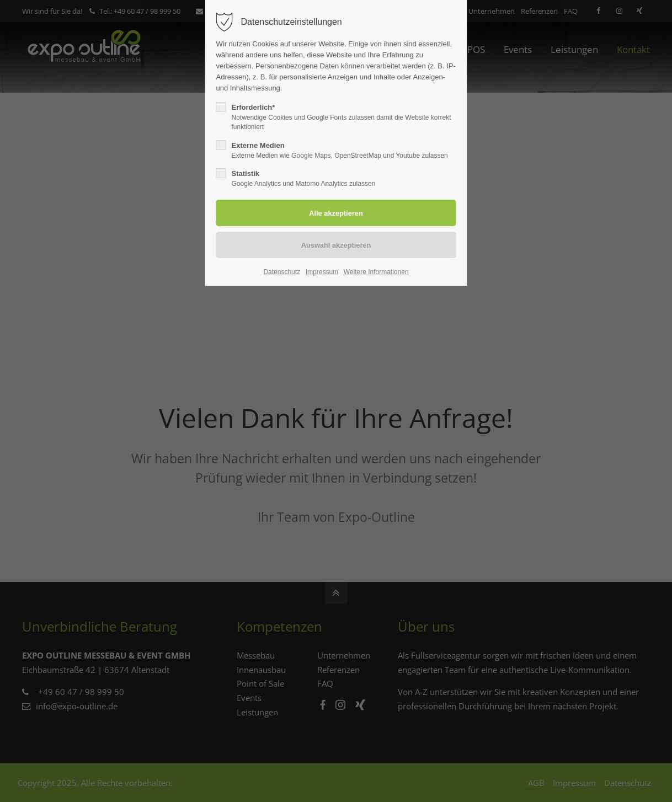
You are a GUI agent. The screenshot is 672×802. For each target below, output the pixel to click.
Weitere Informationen (376, 272)
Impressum (322, 272)
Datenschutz (282, 272)
